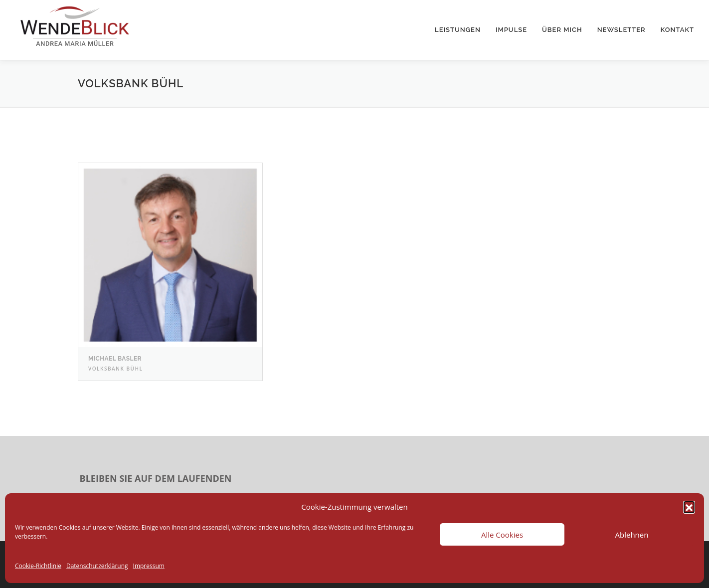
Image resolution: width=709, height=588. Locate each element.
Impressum (149, 566)
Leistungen (458, 30)
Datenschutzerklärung (97, 566)
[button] (689, 507)
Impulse (511, 30)
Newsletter (621, 30)
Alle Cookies (502, 535)
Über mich (562, 30)
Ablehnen (632, 535)
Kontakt (677, 30)
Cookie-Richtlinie (38, 566)
